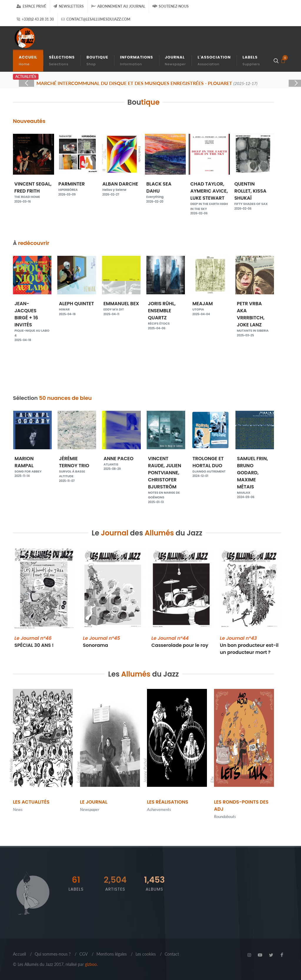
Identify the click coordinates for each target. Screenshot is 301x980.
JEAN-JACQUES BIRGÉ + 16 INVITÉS (77, 319)
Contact (172, 954)
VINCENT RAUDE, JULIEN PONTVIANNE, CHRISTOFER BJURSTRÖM (166, 478)
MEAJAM (255, 306)
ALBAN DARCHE (121, 186)
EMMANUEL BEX (166, 306)
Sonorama (102, 642)
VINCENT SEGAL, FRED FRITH (34, 190)
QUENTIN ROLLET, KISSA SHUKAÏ (253, 193)
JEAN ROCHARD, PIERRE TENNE (32, 315)
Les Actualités (31, 802)
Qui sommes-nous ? (53, 954)
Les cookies (146, 954)
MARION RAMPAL (32, 465)
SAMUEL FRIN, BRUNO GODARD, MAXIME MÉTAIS (255, 475)
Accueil (19, 954)
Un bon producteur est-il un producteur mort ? (249, 645)
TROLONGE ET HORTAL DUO (210, 465)
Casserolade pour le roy (180, 642)
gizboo (91, 964)
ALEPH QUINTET (121, 306)
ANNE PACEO (121, 461)
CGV (83, 954)
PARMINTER (78, 186)
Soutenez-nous (171, 6)
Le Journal (94, 802)
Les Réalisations (168, 802)
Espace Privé (31, 6)
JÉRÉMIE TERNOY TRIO (77, 467)
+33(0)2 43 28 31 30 (35, 19)
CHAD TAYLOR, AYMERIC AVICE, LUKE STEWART (209, 196)
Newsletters (69, 6)
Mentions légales (112, 954)
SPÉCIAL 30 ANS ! (34, 642)
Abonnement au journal (118, 6)
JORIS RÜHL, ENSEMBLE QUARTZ (210, 313)
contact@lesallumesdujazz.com (96, 19)
